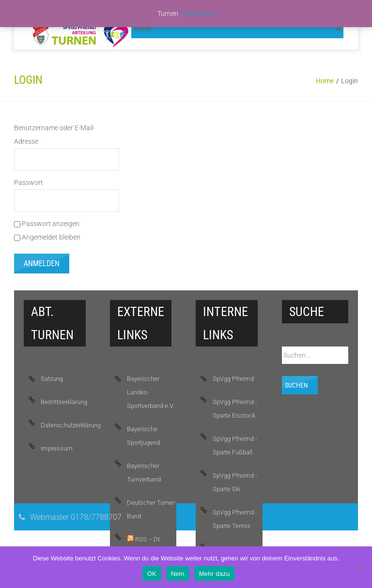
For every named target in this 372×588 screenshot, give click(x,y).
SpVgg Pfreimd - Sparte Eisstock (235, 409)
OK (152, 574)
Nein (178, 574)
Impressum (57, 448)
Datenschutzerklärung (66, 425)
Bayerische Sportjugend (143, 436)
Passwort (29, 182)
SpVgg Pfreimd (233, 379)
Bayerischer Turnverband (144, 473)
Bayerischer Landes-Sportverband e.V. (151, 392)
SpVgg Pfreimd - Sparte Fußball (235, 445)
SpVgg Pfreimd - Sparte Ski (235, 482)
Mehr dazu (215, 574)
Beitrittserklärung (64, 402)
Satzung (52, 379)
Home (325, 81)
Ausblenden (197, 14)
